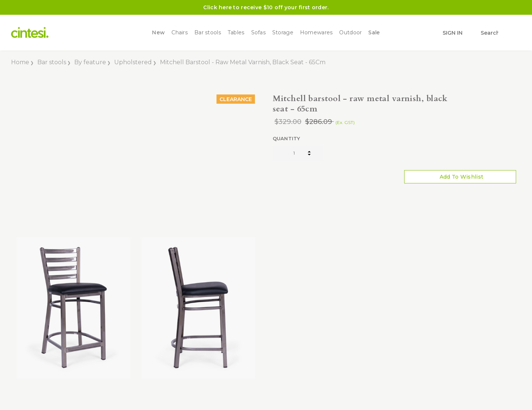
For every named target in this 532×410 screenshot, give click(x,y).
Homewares (316, 33)
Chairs (180, 33)
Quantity (287, 138)
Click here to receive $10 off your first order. (266, 7)
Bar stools (208, 33)
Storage (283, 33)
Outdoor (350, 33)
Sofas (258, 33)
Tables (236, 33)
